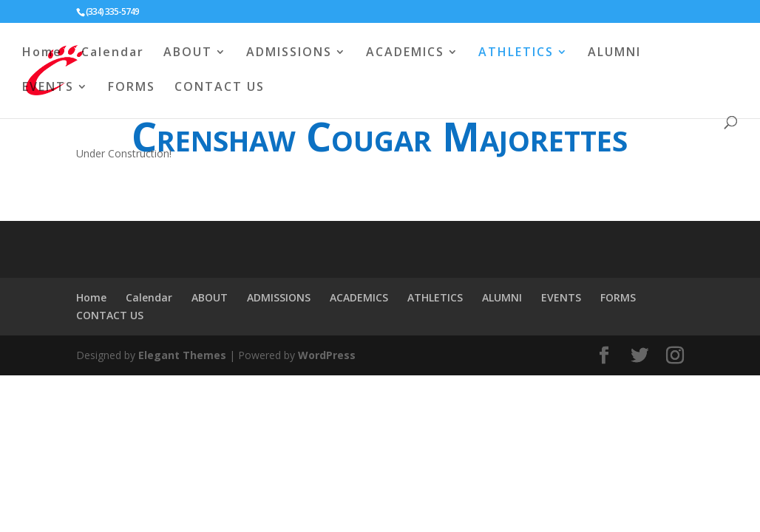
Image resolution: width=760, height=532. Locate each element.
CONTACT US (220, 88)
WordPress (327, 355)
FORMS (132, 88)
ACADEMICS (405, 53)
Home (42, 53)
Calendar (113, 53)
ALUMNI (614, 53)
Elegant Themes (182, 355)
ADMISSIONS (289, 53)
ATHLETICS (516, 53)
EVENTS (48, 88)
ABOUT (188, 53)
